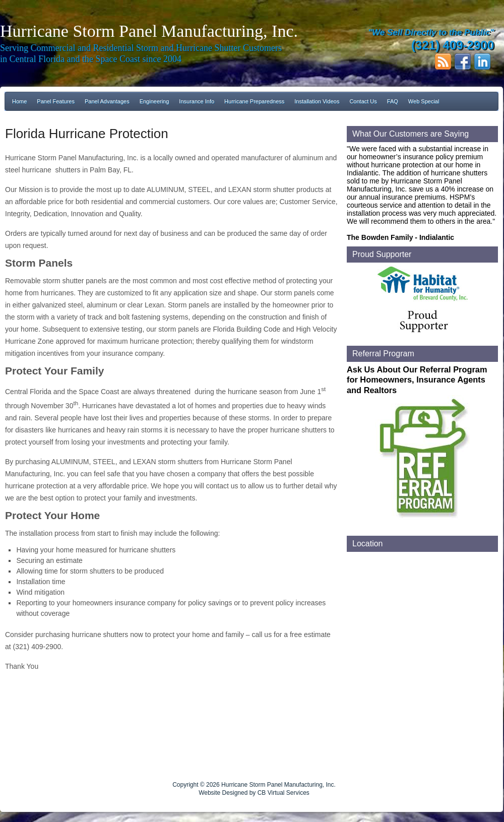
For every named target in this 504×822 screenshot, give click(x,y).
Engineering (154, 101)
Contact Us (363, 101)
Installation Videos (317, 101)
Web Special (424, 101)
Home (19, 101)
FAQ (393, 101)
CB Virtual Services (283, 793)
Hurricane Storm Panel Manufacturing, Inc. (149, 31)
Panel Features (56, 101)
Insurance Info (197, 101)
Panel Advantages (107, 101)
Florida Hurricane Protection (87, 134)
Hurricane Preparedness (254, 101)
